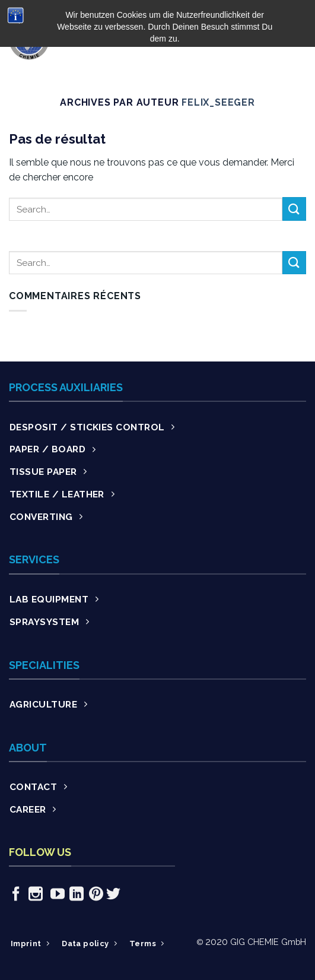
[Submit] (294, 209)
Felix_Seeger (218, 102)
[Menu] (299, 39)
